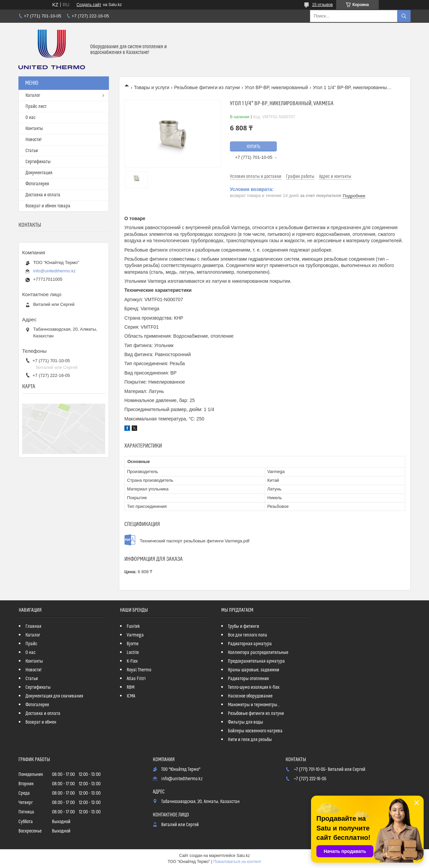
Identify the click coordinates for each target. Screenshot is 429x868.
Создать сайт (89, 5)
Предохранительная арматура (256, 661)
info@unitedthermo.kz (54, 271)
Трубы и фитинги (243, 626)
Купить (254, 147)
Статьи (32, 151)
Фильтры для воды (246, 722)
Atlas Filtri (136, 679)
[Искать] (404, 16)
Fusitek (133, 626)
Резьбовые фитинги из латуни (207, 87)
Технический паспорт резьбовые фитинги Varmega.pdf (195, 541)
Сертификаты (38, 162)
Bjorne (133, 644)
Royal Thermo (139, 670)
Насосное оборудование (250, 696)
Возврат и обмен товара (48, 206)
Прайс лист (36, 107)
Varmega (135, 635)
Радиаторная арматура (250, 644)
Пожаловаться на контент (237, 862)
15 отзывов (322, 5)
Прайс (31, 644)
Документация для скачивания (54, 696)
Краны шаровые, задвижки (254, 670)
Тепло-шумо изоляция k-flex (254, 687)
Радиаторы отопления (248, 679)
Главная (33, 626)
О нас (30, 118)
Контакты (34, 129)
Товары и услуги (151, 87)
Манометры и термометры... (254, 705)
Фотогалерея (37, 184)
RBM (131, 687)
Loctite (133, 653)
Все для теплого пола (248, 635)
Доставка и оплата (43, 195)
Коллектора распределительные (258, 653)
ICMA (131, 696)
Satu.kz (243, 856)
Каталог (33, 95)
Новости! (34, 140)
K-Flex (132, 661)
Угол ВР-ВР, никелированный (276, 87)
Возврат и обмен (41, 722)
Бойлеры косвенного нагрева (255, 731)
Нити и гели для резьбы (250, 740)
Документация (39, 173)
